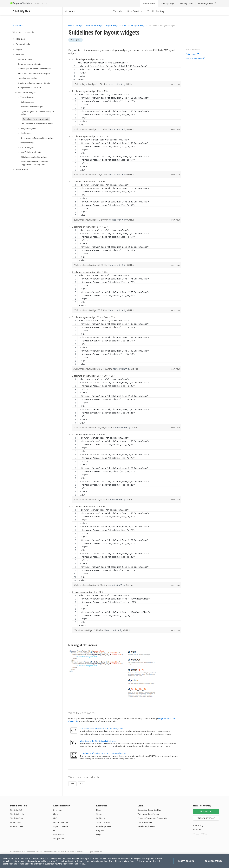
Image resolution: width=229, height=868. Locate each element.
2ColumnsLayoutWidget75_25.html (91, 310)
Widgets (80, 26)
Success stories (103, 822)
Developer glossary (146, 826)
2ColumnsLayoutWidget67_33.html (91, 265)
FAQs (99, 835)
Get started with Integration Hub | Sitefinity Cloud (102, 729)
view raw (175, 84)
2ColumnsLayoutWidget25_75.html (91, 129)
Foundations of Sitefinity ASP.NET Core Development (103, 753)
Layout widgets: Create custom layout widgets (127, 26)
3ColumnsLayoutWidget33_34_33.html (93, 369)
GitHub (130, 84)
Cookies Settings (214, 861)
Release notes (17, 826)
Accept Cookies (186, 861)
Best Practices (135, 11)
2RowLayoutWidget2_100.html (89, 630)
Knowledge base (104, 826)
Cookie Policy (136, 861)
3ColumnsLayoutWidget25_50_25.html (93, 427)
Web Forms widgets (95, 26)
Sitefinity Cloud (17, 818)
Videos (99, 814)
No (81, 784)
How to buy (198, 826)
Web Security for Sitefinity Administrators (98, 741)
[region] (127, 71)
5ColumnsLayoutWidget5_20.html (91, 585)
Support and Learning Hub (149, 810)
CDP (55, 818)
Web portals (59, 835)
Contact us (198, 830)
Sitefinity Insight (17, 814)
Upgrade (100, 830)
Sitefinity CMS (16, 810)
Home (71, 26)
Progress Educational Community (152, 818)
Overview (57, 810)
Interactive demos (146, 822)
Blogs (99, 810)
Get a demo (192, 54)
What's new (15, 822)
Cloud (56, 814)
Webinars (101, 818)
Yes (72, 784)
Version (70, 11)
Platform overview (195, 58)
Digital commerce (61, 826)
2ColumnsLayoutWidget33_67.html (91, 174)
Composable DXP (61, 822)
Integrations (58, 839)
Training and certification (149, 814)
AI (54, 830)
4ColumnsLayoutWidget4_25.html (91, 499)
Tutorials (118, 11)
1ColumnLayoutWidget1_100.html (91, 84)
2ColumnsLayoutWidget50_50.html (91, 220)
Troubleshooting (156, 11)
